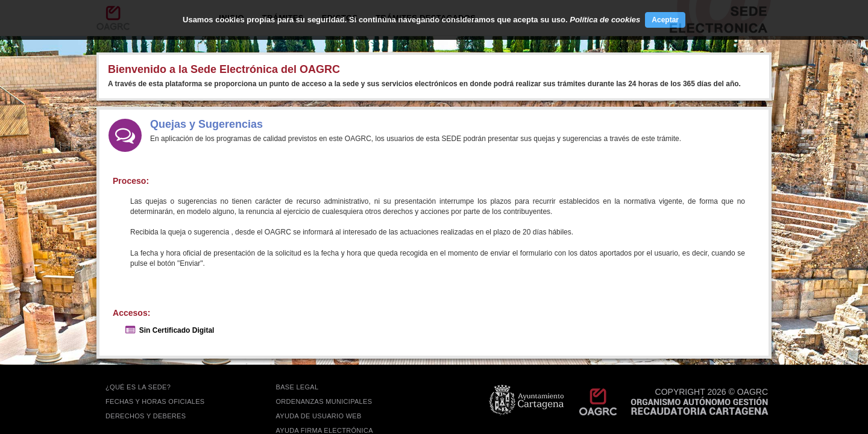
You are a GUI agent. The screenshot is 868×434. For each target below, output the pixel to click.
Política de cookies (605, 20)
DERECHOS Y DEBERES (146, 416)
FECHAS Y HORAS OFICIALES (155, 401)
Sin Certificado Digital (177, 330)
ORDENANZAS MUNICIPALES (324, 401)
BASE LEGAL (297, 387)
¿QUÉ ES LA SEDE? (138, 387)
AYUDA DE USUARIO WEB (319, 416)
